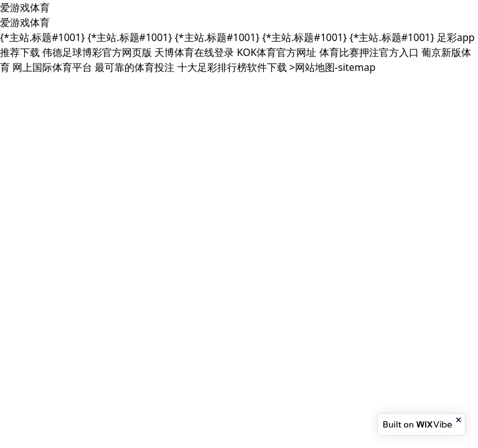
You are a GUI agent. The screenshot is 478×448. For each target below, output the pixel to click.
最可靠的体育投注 (134, 67)
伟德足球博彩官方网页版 (97, 52)
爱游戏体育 (25, 7)
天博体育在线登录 (194, 52)
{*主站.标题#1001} (42, 37)
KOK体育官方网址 (277, 52)
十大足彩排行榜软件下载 (232, 67)
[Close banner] (459, 420)
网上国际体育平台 (52, 67)
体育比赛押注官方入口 (369, 52)
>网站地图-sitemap (333, 67)
